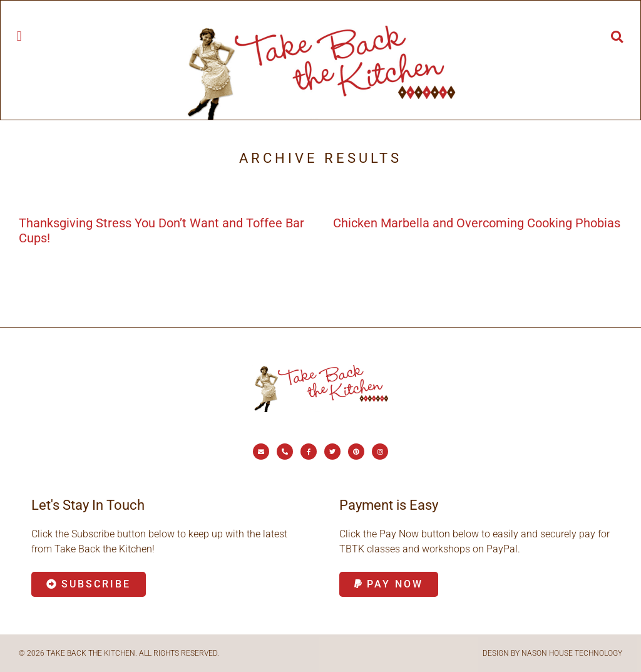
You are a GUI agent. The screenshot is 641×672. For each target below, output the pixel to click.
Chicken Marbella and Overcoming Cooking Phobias (477, 223)
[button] (19, 36)
